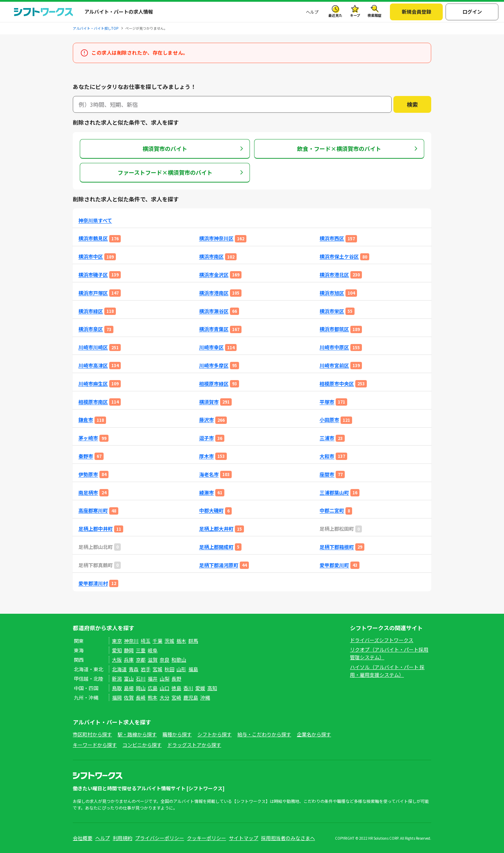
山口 (164, 688)
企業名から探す (314, 734)
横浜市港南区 (214, 293)
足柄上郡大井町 (216, 529)
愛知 (117, 650)
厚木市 (206, 456)
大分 (164, 697)
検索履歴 (374, 15)
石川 (141, 679)
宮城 (157, 669)
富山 (129, 679)
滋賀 (153, 660)
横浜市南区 (211, 257)
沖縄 (205, 697)
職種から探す (177, 734)
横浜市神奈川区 (216, 238)
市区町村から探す (92, 734)
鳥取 (117, 688)
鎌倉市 (86, 420)
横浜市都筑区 (334, 329)
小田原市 (329, 420)
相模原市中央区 (337, 384)
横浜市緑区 (91, 311)
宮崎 (176, 697)
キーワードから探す (95, 745)
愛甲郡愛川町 (334, 565)
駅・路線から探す (137, 734)
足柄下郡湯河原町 (219, 565)
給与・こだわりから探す (264, 734)
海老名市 (209, 474)
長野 (176, 679)
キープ (355, 15)
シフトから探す (215, 734)
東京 (117, 641)
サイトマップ (244, 838)
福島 (193, 669)
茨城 (169, 641)
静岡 (129, 650)
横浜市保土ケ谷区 (339, 257)
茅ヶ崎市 (88, 438)
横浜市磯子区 (93, 275)
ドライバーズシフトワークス (382, 640)
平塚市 (327, 402)
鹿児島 (191, 697)
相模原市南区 (93, 402)
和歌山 (179, 660)
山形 (181, 669)
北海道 (119, 669)
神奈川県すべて (95, 221)
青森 (134, 669)
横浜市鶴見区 (93, 238)
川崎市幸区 (211, 347)
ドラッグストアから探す (194, 745)
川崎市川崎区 (93, 347)
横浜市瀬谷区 (214, 311)
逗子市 (206, 438)
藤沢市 (206, 420)
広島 (153, 688)
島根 (129, 688)
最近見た (335, 15)
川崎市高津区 (93, 366)
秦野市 (86, 456)
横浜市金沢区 (214, 275)
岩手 (146, 669)
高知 (212, 688)
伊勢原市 (88, 474)
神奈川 (131, 641)
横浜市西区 (332, 238)
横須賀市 (209, 402)
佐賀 (129, 697)
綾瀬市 (206, 493)
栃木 (181, 641)
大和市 (327, 456)
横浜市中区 (91, 257)
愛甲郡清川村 (93, 583)
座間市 (327, 474)
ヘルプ (312, 12)
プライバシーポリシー (160, 838)
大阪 (117, 660)
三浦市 (327, 438)
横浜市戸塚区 (93, 293)
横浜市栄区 (332, 311)
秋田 (169, 669)
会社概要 (83, 838)
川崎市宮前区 (334, 366)
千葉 (157, 641)
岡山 (141, 688)
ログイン (472, 12)
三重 (141, 650)
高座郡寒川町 (93, 511)
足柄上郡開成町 (216, 547)
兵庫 (129, 660)
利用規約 (122, 838)
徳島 (176, 688)
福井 (153, 679)
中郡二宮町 (332, 511)
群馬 (193, 641)
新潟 (117, 679)
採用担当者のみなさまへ (288, 838)
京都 (141, 660)
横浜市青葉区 (214, 329)
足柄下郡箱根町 (337, 547)
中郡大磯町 (211, 511)
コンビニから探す (142, 745)
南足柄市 (88, 493)
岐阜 (153, 650)
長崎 (141, 697)
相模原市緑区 (214, 384)
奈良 (164, 660)
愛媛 (200, 688)
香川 (188, 688)
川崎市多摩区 (214, 366)
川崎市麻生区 (93, 384)
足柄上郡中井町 (96, 529)
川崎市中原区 (334, 347)
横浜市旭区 (332, 293)
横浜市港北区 (334, 275)
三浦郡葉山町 (334, 493)
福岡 (117, 697)
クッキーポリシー (206, 838)
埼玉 (146, 641)
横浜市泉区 (91, 329)
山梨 (164, 679)
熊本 (153, 697)
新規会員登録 (416, 12)
